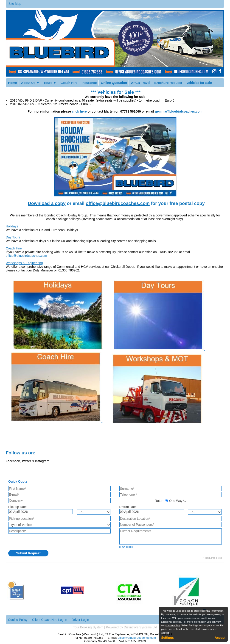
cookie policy (173, 625)
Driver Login (80, 620)
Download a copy (47, 203)
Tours (50, 83)
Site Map (15, 4)
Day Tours (13, 237)
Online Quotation (114, 83)
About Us (30, 83)
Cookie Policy (18, 620)
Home (13, 83)
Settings (167, 638)
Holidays (12, 226)
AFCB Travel (141, 83)
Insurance (89, 83)
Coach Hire (69, 83)
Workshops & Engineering (24, 263)
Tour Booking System (88, 627)
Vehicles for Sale (199, 83)
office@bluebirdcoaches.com (118, 203)
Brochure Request (168, 83)
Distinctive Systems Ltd (140, 627)
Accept (220, 638)
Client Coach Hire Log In (50, 620)
